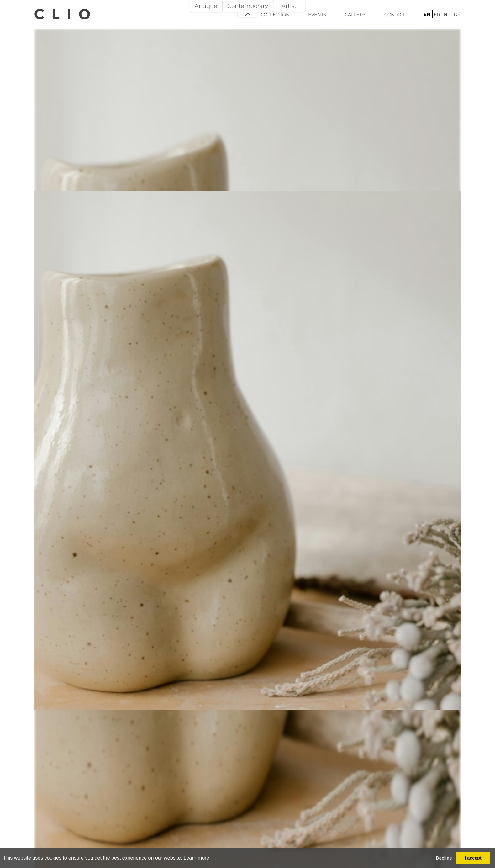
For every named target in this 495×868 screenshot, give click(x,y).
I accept (473, 858)
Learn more (196, 858)
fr (437, 14)
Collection (275, 15)
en (427, 14)
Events (317, 15)
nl (447, 14)
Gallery (355, 15)
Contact (395, 15)
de (457, 14)
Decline (444, 858)
